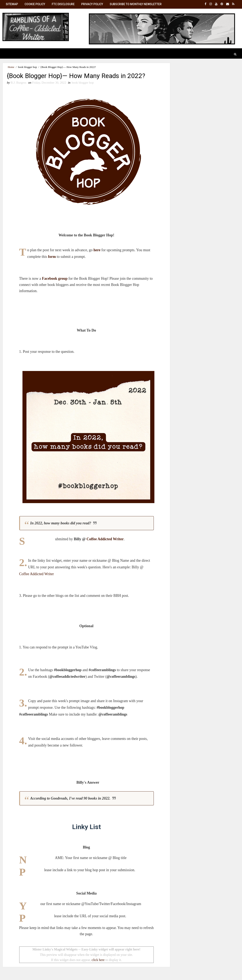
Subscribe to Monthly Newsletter (136, 4)
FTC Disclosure (63, 4)
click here (97, 960)
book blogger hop (27, 67)
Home (11, 67)
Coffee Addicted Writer (104, 539)
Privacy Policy (92, 4)
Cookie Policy (35, 4)
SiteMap (12, 4)
